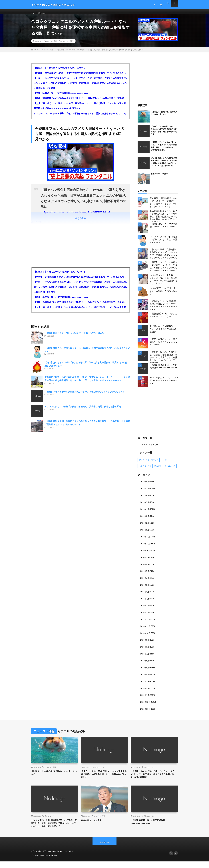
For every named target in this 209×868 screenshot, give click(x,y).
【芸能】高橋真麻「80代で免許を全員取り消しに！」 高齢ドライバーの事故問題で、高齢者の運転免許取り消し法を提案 (81, 101)
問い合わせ (44, 13)
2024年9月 (145, 559)
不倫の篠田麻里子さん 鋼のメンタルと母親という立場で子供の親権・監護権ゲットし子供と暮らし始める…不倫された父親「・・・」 (163, 219)
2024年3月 (145, 600)
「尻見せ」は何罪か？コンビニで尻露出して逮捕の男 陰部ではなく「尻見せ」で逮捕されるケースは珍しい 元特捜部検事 (163, 360)
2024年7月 (145, 573)
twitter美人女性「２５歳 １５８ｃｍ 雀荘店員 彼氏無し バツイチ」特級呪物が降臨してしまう (163, 282)
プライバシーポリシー (40, 862)
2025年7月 (145, 491)
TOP (33, 13)
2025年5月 (145, 505)
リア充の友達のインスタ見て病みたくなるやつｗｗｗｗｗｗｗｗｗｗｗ (163, 345)
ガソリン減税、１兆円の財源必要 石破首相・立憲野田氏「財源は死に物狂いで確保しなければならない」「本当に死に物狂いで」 (81, 86)
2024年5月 (145, 587)
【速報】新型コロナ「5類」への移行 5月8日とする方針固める (74, 336)
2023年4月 (145, 675)
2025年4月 (145, 512)
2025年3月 (145, 519)
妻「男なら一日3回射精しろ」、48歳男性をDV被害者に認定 (163, 332)
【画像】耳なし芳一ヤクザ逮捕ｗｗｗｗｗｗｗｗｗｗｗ (163, 228)
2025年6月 (145, 498)
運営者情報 (55, 862)
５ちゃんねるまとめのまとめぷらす (61, 858)
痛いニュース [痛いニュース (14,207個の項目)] (170, 469)
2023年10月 (145, 634)
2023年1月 (145, 696)
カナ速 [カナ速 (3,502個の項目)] (164, 463)
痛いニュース (99, 767)
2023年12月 (145, 621)
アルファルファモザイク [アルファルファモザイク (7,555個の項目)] (149, 463)
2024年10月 (145, 553)
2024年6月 (145, 580)
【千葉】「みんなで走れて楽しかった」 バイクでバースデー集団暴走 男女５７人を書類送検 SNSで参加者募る (81, 81)
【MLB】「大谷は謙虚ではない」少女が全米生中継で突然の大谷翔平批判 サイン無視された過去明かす (81, 76)
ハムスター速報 (67, 44)
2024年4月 (145, 593)
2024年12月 (145, 539)
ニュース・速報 (52, 44)
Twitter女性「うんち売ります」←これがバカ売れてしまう (163, 294)
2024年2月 (145, 607)
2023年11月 (145, 627)
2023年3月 (145, 682)
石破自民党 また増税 (45, 91)
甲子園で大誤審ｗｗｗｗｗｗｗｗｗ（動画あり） (57, 111)
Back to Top (105, 849)
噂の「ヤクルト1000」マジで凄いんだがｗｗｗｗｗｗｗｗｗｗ (164, 383)
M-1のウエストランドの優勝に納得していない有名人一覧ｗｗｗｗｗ (163, 242)
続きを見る (81, 221)
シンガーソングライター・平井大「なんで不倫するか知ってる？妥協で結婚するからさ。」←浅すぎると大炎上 (81, 116)
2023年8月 (145, 648)
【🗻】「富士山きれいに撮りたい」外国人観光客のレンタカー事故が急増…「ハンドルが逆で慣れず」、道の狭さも (81, 106)
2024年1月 (145, 614)
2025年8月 (145, 485)
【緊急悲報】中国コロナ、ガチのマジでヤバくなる (163, 318)
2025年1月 (145, 532)
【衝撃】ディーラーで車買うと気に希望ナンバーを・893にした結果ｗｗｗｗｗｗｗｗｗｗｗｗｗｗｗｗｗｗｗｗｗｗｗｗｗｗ (163, 270)
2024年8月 (145, 566)
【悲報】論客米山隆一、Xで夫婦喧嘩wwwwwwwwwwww (62, 96)
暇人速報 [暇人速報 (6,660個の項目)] (158, 469)
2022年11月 (145, 709)
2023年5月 (145, 668)
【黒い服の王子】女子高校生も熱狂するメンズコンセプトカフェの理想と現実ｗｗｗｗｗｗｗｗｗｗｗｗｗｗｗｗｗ (163, 257)
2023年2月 (145, 689)
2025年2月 (145, 525)
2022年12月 (145, 702)
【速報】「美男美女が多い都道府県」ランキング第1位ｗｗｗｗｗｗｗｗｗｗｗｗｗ (85, 395)
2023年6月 (145, 661)
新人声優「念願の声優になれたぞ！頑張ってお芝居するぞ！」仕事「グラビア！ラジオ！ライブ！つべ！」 (163, 205)
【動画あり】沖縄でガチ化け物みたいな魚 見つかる (60, 71)
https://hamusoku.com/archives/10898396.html (75, 215)
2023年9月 (145, 641)
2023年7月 (145, 655)
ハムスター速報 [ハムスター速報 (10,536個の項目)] (145, 469)
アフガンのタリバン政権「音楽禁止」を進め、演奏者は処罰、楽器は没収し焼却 (83, 410)
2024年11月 (145, 546)
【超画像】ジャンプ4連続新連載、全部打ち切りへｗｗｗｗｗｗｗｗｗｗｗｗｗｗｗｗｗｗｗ (163, 308)
